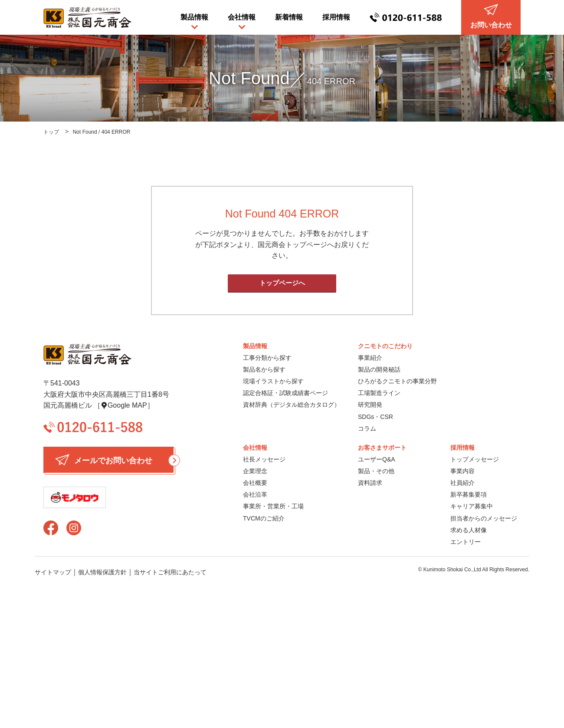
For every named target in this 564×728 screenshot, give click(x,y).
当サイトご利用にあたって (170, 572)
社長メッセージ (264, 459)
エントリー (466, 542)
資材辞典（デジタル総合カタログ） (292, 405)
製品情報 (194, 17)
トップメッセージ (475, 459)
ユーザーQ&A (377, 459)
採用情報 (336, 17)
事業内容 (462, 471)
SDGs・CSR (375, 417)
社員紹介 (462, 483)
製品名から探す (264, 369)
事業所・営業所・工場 (273, 506)
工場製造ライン (379, 393)
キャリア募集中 (472, 506)
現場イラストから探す (273, 381)
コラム (367, 428)
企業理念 (255, 471)
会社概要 (255, 483)
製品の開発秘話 (379, 369)
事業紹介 (370, 358)
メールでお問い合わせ (114, 460)
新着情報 (289, 17)
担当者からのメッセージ (484, 518)
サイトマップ (53, 572)
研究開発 (370, 405)
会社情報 (242, 17)
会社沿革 (255, 494)
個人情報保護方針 (102, 572)
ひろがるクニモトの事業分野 (397, 381)
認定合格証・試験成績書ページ (285, 393)
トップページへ (282, 283)
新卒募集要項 (469, 494)
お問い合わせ (491, 16)
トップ (51, 132)
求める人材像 (469, 530)
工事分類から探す (267, 358)
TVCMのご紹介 (264, 518)
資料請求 (370, 483)
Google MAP (127, 405)
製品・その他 (376, 471)
